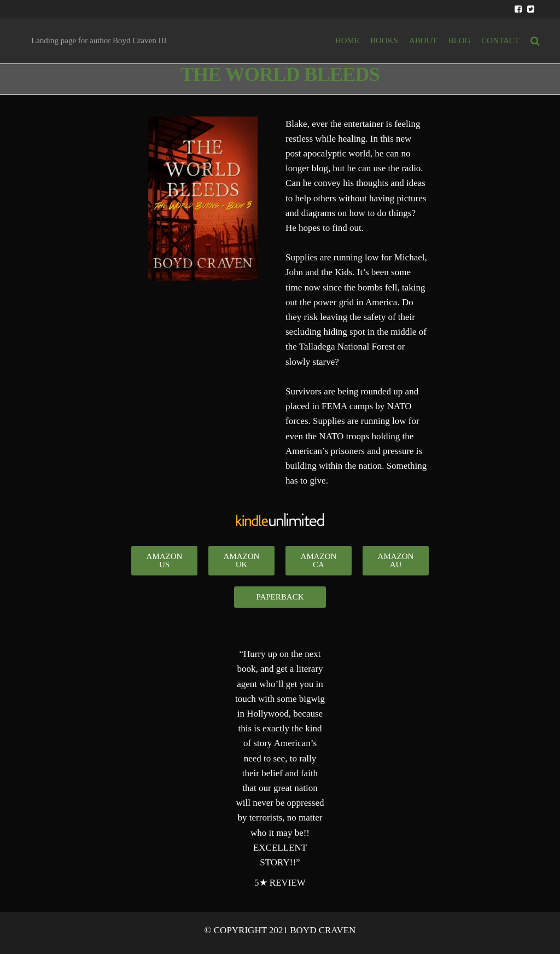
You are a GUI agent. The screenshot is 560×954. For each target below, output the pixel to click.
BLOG (460, 40)
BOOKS (384, 40)
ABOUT (423, 40)
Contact (500, 40)
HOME (347, 40)
